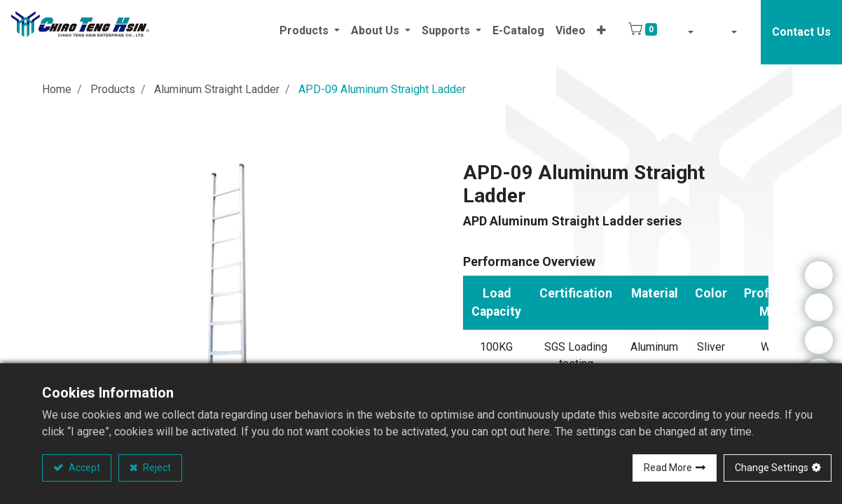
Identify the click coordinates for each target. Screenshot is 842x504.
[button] (601, 32)
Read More (668, 468)
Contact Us (801, 32)
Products (113, 89)
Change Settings (772, 468)
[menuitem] (518, 32)
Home (57, 89)
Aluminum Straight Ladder (217, 89)
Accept (83, 468)
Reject (156, 468)
